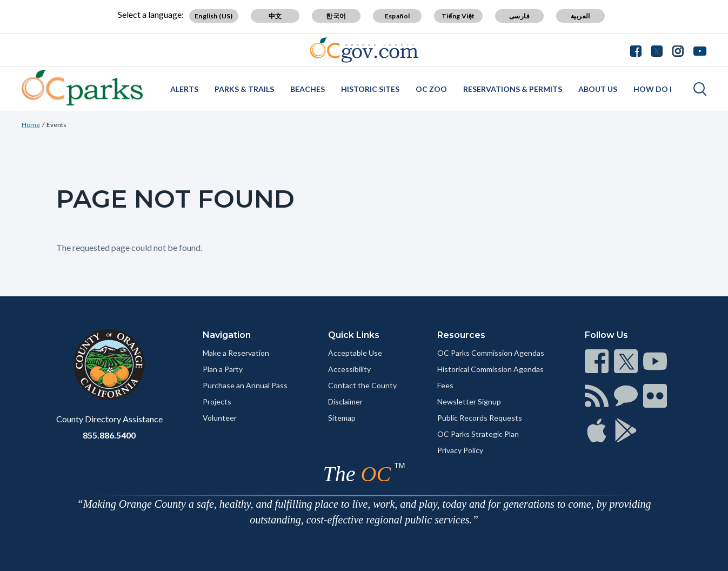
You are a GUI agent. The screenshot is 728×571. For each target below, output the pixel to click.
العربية (580, 16)
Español (398, 16)
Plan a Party (223, 369)
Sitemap (342, 418)
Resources (461, 335)
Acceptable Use (355, 353)
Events (56, 125)
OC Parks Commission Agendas (491, 353)
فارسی (519, 16)
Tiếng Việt (458, 16)
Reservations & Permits (513, 89)
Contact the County (362, 385)
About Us (598, 89)
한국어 (336, 16)
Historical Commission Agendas (490, 369)
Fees (445, 385)
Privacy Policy (460, 450)
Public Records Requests (480, 418)
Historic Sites (370, 89)
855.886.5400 (109, 435)
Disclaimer (345, 401)
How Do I (653, 89)
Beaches (308, 89)
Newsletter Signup (469, 401)
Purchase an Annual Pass (245, 385)
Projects (217, 401)
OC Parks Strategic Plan (478, 434)
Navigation (227, 335)
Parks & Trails (244, 89)
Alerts (184, 89)
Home (31, 125)
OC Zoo (431, 89)
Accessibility (349, 369)
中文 (275, 16)
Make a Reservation (236, 353)
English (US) (214, 16)
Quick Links (354, 335)
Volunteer (220, 418)
